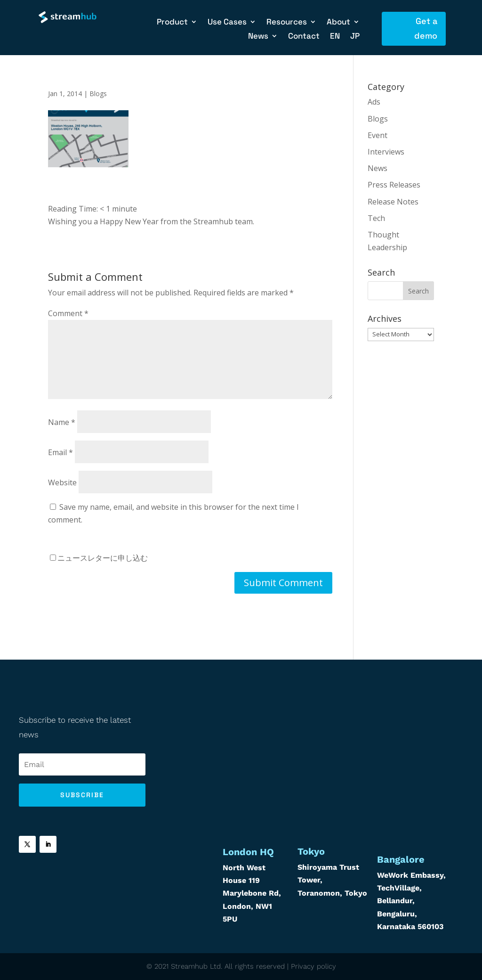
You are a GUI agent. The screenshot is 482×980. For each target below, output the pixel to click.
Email (60, 452)
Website (62, 482)
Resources (287, 23)
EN (335, 37)
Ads (374, 102)
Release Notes (393, 202)
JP (355, 37)
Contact (304, 37)
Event (378, 135)
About (338, 23)
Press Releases (394, 185)
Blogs (98, 94)
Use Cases (227, 23)
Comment (68, 313)
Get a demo (426, 28)
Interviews (386, 152)
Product (172, 23)
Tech (376, 218)
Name (62, 422)
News (258, 37)
